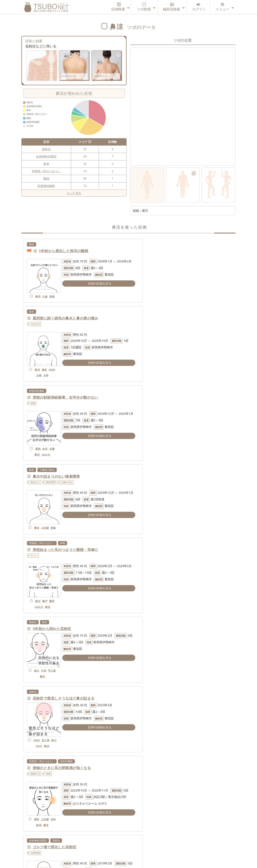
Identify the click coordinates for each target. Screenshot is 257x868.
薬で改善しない (146, 697)
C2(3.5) (43, 378)
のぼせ (34, 697)
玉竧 (43, 595)
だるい (141, 771)
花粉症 (46, 149)
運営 (90, 848)
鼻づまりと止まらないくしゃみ (58, 616)
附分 (36, 446)
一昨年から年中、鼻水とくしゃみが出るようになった (76, 765)
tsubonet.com (125, 859)
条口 (146, 436)
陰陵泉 (46, 707)
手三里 (144, 442)
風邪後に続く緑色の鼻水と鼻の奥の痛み (172, 251)
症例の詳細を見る (90, 290)
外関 (147, 818)
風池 (36, 372)
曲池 (147, 526)
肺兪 (147, 378)
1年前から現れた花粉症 (159, 399)
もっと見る (74, 193)
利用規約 (105, 848)
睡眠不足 (143, 479)
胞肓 (145, 520)
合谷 (43, 372)
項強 (143, 663)
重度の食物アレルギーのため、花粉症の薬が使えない (183, 691)
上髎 (153, 595)
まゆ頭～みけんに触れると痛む (165, 616)
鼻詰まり (143, 331)
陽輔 (46, 663)
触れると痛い (162, 622)
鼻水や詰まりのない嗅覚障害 (163, 325)
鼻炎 (46, 164)
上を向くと (144, 622)
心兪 (43, 292)
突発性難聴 (173, 467)
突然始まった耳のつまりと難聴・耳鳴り (65, 399)
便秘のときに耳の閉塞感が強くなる (169, 474)
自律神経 (36, 554)
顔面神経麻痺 (46, 186)
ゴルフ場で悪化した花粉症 (55, 548)
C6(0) (140, 303)
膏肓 (50, 446)
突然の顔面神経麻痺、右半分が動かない (65, 325)
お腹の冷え (174, 331)
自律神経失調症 (46, 156)
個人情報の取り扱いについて (137, 848)
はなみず (143, 257)
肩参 (50, 292)
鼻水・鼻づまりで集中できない (165, 548)
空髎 (157, 663)
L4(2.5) (36, 452)
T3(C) (40, 517)
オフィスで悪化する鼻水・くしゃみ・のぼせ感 (71, 691)
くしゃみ (66, 622)
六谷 (153, 436)
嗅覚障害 (158, 331)
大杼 (155, 303)
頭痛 (33, 331)
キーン (34, 405)
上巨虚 (153, 372)
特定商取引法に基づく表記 (183, 848)
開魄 (157, 737)
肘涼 (150, 812)
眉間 (178, 622)
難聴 (46, 179)
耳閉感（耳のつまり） (46, 171)
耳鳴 (63, 393)
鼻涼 (36, 292)
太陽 (50, 372)
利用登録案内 (72, 848)
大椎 (148, 303)
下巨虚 (40, 713)
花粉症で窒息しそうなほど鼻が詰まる (64, 474)
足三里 (47, 511)
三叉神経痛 (142, 610)
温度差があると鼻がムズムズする (167, 765)
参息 (153, 297)
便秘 (155, 479)
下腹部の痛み (154, 318)
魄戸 (43, 446)
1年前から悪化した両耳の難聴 (63, 251)
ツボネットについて (42, 848)
